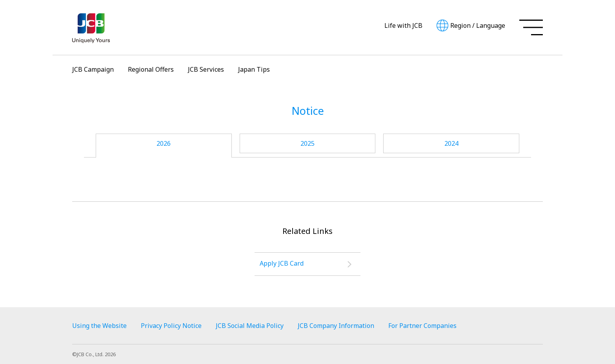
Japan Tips (254, 69)
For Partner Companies (422, 326)
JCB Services (206, 69)
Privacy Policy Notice (171, 326)
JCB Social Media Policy (250, 326)
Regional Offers (151, 69)
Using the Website (99, 326)
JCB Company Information (336, 326)
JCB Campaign (93, 69)
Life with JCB (403, 25)
